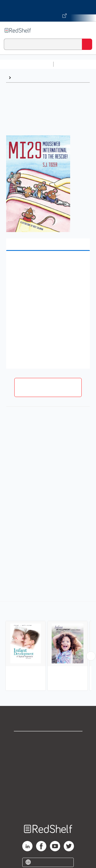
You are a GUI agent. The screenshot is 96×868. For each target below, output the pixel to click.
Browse (21, 78)
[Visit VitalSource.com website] (48, 11)
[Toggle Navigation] (87, 30)
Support (48, 751)
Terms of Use (48, 773)
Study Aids (69, 64)
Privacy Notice (48, 762)
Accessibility (48, 796)
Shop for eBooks (48, 739)
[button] (47, 263)
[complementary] (48, 647)
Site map (48, 807)
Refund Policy (48, 785)
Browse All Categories (27, 64)
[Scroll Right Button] (91, 656)
